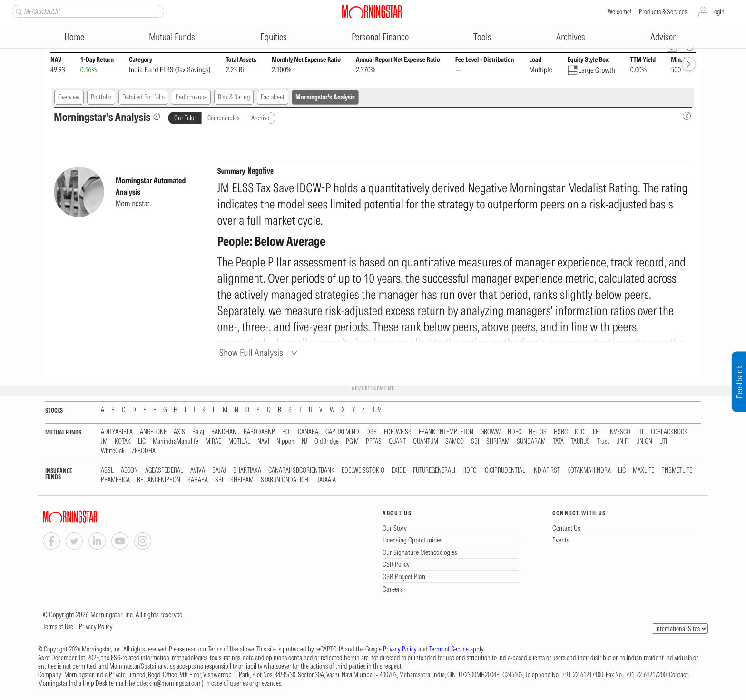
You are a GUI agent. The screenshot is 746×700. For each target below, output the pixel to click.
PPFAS (374, 441)
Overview (69, 97)
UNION (644, 441)
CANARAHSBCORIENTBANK (301, 470)
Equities (274, 37)
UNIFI (623, 441)
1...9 (376, 410)
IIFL (597, 432)
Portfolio (101, 97)
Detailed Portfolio (143, 97)
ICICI (580, 432)
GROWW (491, 432)
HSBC (561, 432)
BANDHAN (224, 432)
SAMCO (455, 441)
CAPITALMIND (342, 432)
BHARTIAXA (247, 470)
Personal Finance (380, 37)
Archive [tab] (260, 118)
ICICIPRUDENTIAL (504, 470)
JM (104, 441)
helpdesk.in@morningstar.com (165, 683)
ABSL (107, 470)
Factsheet (273, 97)
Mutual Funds (172, 37)
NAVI (263, 441)
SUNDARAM (531, 441)
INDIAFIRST (546, 470)
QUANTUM (426, 441)
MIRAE (213, 441)
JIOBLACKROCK (669, 432)
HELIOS (538, 432)
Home (74, 37)
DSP (372, 432)
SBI (475, 441)
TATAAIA (326, 480)
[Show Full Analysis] (260, 352)
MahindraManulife (176, 441)
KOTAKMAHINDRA (589, 470)
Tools (482, 37)
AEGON (129, 470)
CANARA (308, 432)
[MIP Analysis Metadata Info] (687, 116)
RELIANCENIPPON (159, 480)
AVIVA (198, 470)
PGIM (352, 441)
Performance (191, 97)
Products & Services (663, 12)
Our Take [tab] (185, 118)
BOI (286, 432)
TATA (558, 441)
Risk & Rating (234, 97)
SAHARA (198, 480)
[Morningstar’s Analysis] (157, 117)
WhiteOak (113, 451)
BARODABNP (259, 432)
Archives (571, 37)
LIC (142, 441)
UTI (663, 441)
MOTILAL (239, 441)
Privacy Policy (96, 627)
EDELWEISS (398, 432)
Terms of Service (449, 649)
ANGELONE (153, 432)
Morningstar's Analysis (325, 97)
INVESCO (619, 432)
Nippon (285, 441)
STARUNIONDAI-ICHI (285, 480)
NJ (304, 441)
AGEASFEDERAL (164, 470)
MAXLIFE (643, 470)
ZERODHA (144, 451)
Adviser (663, 37)
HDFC (515, 432)
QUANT (397, 441)
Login (718, 12)
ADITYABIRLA (117, 432)
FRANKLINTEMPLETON (446, 432)
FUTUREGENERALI (434, 470)
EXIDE (399, 470)
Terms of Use (58, 627)
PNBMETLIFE (677, 470)
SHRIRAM (498, 441)
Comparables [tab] (223, 118)
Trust (603, 441)
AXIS (179, 432)
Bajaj (198, 432)
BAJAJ (219, 470)
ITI (640, 432)
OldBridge (327, 441)
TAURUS (580, 441)
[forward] (689, 64)
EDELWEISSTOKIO (363, 470)
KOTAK (123, 441)
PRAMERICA (115, 480)
